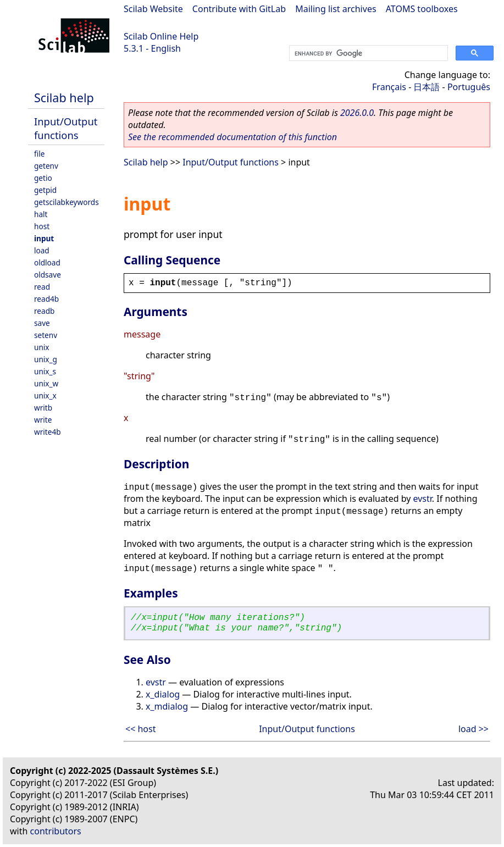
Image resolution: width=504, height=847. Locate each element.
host (42, 226)
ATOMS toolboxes (422, 9)
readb (44, 311)
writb (43, 408)
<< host (140, 729)
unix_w (46, 383)
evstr (423, 499)
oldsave (48, 275)
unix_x (45, 395)
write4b (48, 432)
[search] (367, 53)
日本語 (427, 87)
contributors (56, 831)
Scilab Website (153, 9)
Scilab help (64, 98)
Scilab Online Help (161, 36)
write (43, 420)
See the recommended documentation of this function (232, 137)
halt (41, 214)
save (42, 323)
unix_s (45, 371)
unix (42, 347)
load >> (473, 729)
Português (469, 87)
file (39, 154)
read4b (46, 299)
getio (43, 178)
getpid (45, 190)
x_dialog (163, 694)
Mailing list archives (336, 9)
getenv (46, 166)
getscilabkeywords (67, 202)
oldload (47, 262)
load (42, 250)
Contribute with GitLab (239, 9)
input (44, 238)
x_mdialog (167, 706)
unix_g (46, 359)
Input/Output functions (66, 128)
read (42, 287)
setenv (46, 335)
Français (389, 87)
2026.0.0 (357, 113)
